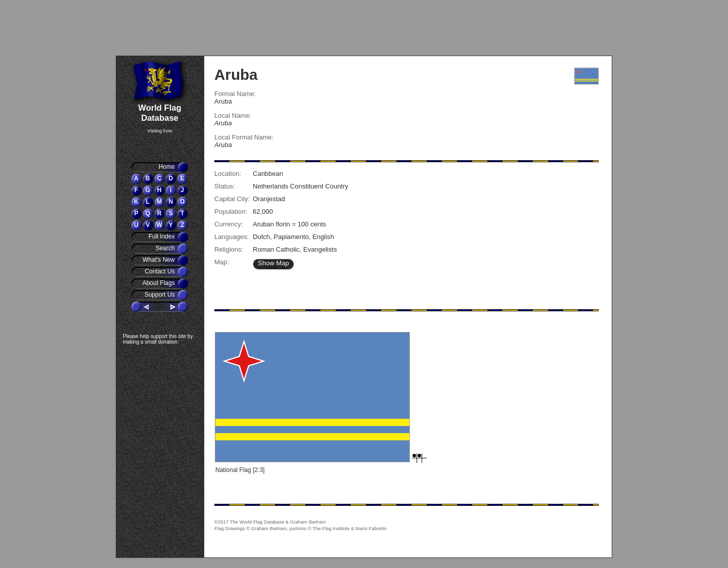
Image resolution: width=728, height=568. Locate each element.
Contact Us (161, 271)
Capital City (231, 199)
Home (168, 167)
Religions (228, 249)
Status (224, 186)
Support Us (161, 295)
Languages (231, 237)
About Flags (160, 283)
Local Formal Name (243, 137)
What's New (160, 260)
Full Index (163, 236)
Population (230, 211)
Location (227, 174)
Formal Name (234, 94)
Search (166, 248)
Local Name (232, 115)
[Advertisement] (177, 28)
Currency (228, 224)
